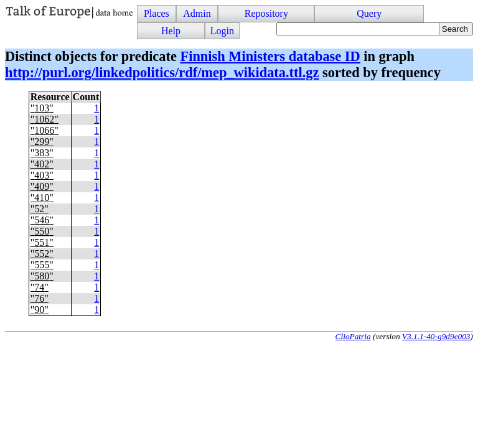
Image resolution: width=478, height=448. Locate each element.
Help (171, 31)
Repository (266, 13)
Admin (197, 13)
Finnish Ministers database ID (270, 56)
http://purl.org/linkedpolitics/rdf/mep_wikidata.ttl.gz (162, 72)
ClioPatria (353, 336)
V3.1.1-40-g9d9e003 (436, 336)
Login (222, 31)
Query (369, 13)
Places (157, 13)
